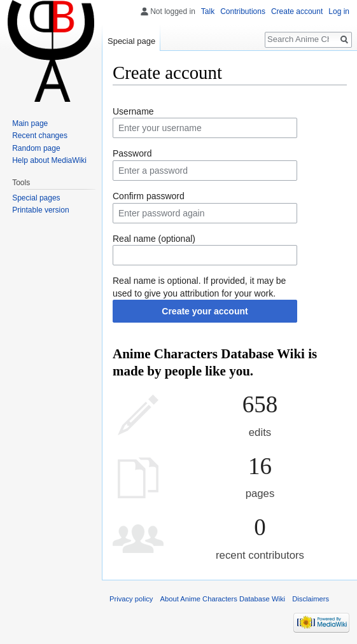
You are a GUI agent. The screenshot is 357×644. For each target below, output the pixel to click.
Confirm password (149, 196)
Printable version (40, 210)
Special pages (36, 198)
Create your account (205, 311)
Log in (339, 11)
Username (133, 111)
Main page (30, 123)
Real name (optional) (154, 239)
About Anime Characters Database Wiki (223, 599)
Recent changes (40, 136)
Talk (208, 11)
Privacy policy (131, 599)
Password (132, 153)
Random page (36, 148)
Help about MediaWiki (49, 160)
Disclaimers (311, 599)
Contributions (243, 11)
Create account (297, 11)
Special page (131, 41)
